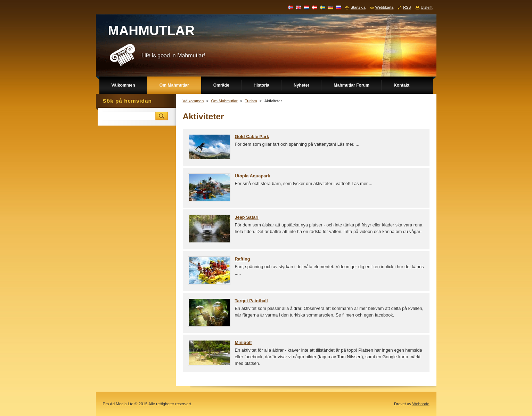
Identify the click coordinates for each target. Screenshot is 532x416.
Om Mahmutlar (224, 101)
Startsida (358, 7)
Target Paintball (251, 301)
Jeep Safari (247, 217)
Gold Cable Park (252, 137)
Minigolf (243, 342)
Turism (251, 101)
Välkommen (193, 101)
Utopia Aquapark (253, 176)
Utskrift (427, 7)
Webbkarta (384, 7)
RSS (407, 7)
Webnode (421, 404)
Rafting (243, 259)
